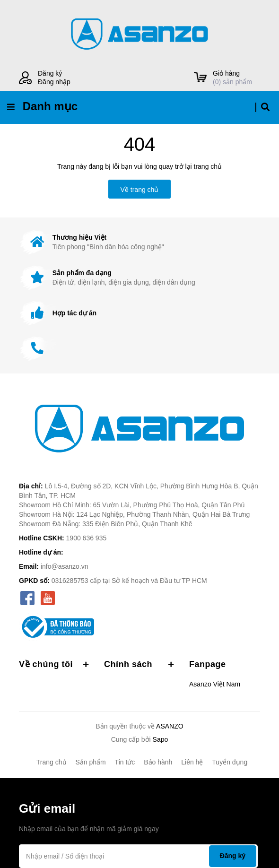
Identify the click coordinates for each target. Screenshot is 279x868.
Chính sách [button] (139, 664)
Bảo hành (158, 762)
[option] (139, 242)
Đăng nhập (54, 82)
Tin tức (125, 762)
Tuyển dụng (230, 762)
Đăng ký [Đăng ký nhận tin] (233, 856)
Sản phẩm (90, 762)
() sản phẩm (236, 77)
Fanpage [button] (208, 664)
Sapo (161, 739)
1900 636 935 (87, 538)
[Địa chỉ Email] (138, 856)
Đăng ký (50, 73)
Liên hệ (192, 762)
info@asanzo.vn (65, 566)
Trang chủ (52, 762)
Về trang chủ (140, 190)
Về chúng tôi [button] (54, 664)
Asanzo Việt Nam (215, 684)
